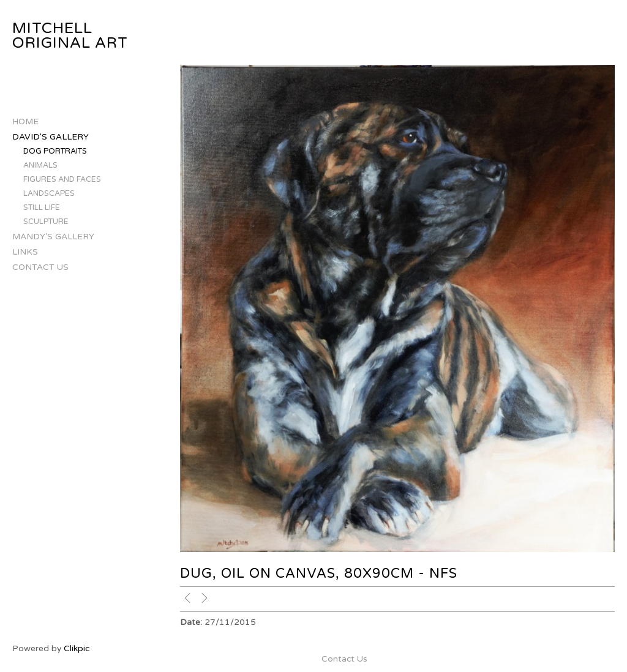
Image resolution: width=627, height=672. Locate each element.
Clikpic (77, 648)
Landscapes (49, 194)
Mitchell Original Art (70, 36)
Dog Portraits (55, 151)
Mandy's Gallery (53, 237)
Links (25, 252)
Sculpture (46, 222)
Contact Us (40, 267)
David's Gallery (51, 137)
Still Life (42, 208)
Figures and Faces (62, 180)
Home (25, 121)
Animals (40, 166)
